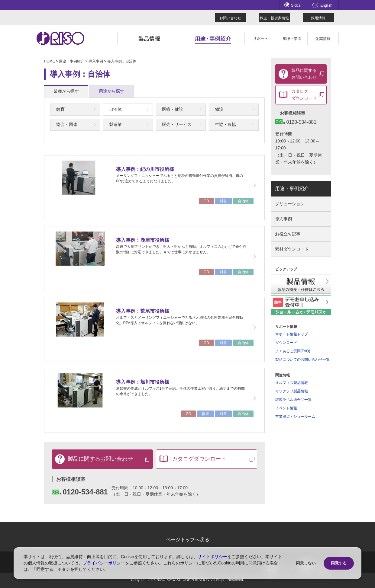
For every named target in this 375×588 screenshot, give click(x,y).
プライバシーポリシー (104, 563)
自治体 (115, 109)
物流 (219, 109)
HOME (50, 61)
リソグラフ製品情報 (292, 391)
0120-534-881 (80, 492)
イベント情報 (286, 408)
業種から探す (66, 91)
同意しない (306, 563)
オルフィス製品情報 (292, 383)
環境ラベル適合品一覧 (293, 400)
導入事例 (96, 61)
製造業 (115, 124)
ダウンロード (286, 343)
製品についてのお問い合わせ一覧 (302, 360)
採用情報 (318, 18)
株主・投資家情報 (274, 18)
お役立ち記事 (288, 234)
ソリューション (290, 204)
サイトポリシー (212, 557)
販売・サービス (177, 124)
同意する (339, 563)
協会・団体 (67, 124)
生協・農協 (225, 124)
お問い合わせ (230, 18)
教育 (60, 109)
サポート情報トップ (292, 334)
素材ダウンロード (292, 249)
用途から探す (112, 91)
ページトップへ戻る (188, 540)
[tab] (66, 91)
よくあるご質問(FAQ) (293, 351)
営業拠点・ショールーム (295, 417)
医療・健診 (173, 109)
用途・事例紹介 (72, 61)
